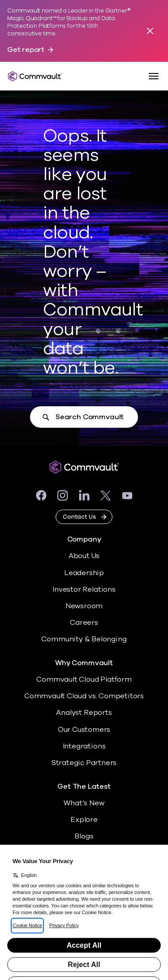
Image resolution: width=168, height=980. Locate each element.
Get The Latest (84, 787)
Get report (26, 50)
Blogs (84, 836)
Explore (84, 820)
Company (84, 539)
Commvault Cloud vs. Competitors (84, 696)
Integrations (84, 746)
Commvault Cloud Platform (84, 679)
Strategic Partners (84, 763)
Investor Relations (84, 589)
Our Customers (84, 730)
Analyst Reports (84, 713)
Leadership (84, 573)
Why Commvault (84, 663)
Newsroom (84, 606)
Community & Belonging (84, 639)
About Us (84, 556)
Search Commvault (90, 417)
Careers (84, 623)
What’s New (84, 803)
